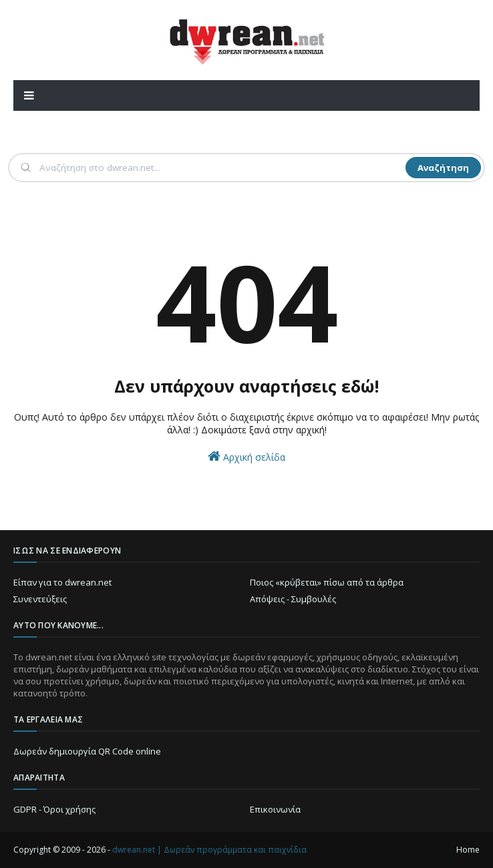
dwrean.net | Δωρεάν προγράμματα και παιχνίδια (209, 850)
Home (468, 850)
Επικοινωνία (275, 809)
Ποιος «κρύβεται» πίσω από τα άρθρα (327, 582)
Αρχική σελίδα (246, 456)
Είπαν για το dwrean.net (62, 582)
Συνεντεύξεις (40, 599)
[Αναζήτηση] (221, 168)
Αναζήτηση (443, 168)
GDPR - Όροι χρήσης (54, 809)
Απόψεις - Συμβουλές (293, 599)
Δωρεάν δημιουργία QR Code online (87, 751)
